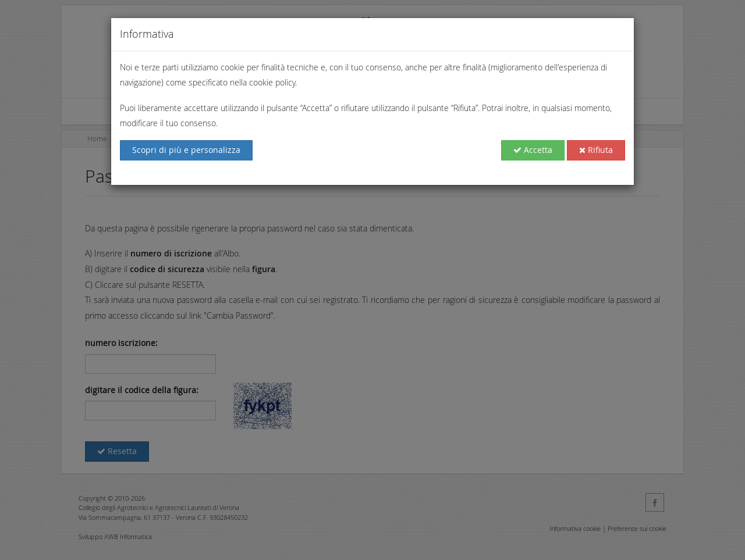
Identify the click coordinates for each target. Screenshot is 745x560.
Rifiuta (596, 150)
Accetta (533, 150)
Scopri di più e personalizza (186, 150)
